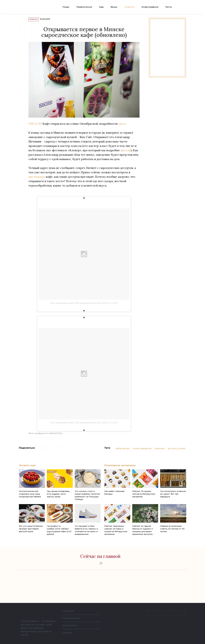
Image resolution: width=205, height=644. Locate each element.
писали (126, 152)
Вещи (114, 7)
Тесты (169, 7)
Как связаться (71, 625)
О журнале (69, 611)
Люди (66, 7)
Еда (101, 7)
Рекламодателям (73, 618)
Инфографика (150, 7)
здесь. (122, 125)
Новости (129, 7)
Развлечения (84, 7)
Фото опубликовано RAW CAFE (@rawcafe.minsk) (73, 305)
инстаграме (37, 178)
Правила (68, 633)
